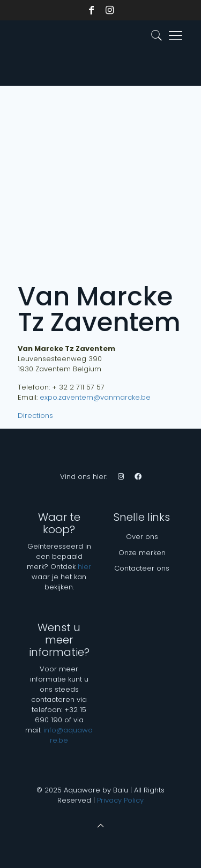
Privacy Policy (120, 800)
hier (84, 567)
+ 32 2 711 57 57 (78, 387)
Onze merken (142, 553)
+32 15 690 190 (61, 715)
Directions (35, 416)
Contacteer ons (142, 568)
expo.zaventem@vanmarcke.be (95, 397)
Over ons (142, 537)
